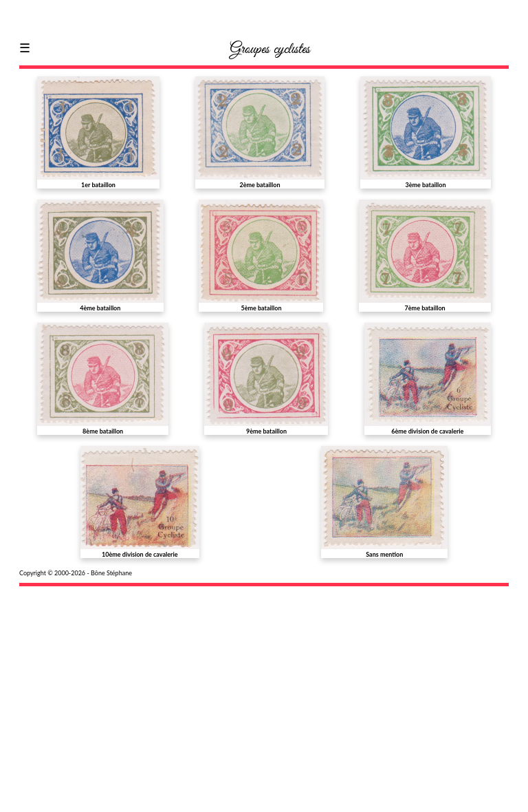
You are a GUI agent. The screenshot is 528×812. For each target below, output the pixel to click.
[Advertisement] (264, 690)
